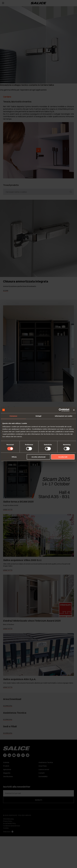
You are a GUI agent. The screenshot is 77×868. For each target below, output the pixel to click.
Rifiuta (14, 457)
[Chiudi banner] (74, 410)
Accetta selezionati (38, 457)
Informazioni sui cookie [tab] (64, 416)
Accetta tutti (63, 457)
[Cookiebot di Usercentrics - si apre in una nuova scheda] (60, 410)
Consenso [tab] (13, 416)
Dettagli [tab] (38, 416)
